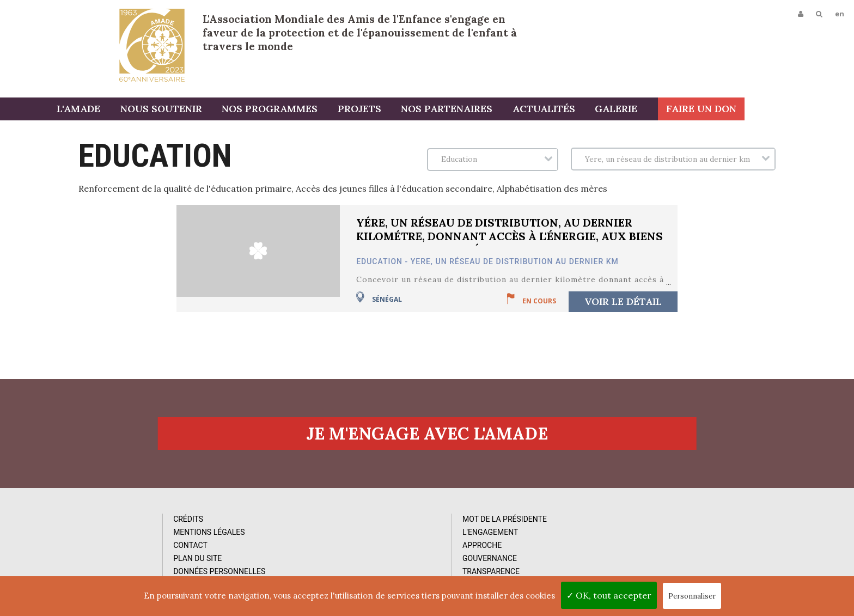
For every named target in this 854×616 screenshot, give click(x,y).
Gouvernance (297, 565)
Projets (416, 110)
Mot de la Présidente (312, 526)
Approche (289, 552)
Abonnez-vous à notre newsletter (703, 522)
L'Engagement (297, 539)
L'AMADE (141, 110)
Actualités (597, 110)
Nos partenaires (502, 110)
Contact (89, 552)
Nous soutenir (222, 110)
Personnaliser (692, 596)
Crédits (86, 526)
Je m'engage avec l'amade (427, 439)
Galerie (667, 110)
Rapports (486, 552)
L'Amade (152, 45)
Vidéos (480, 539)
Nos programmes (328, 110)
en (838, 15)
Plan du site (96, 565)
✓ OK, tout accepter (609, 595)
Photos (482, 526)
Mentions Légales (107, 539)
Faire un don (811, 110)
